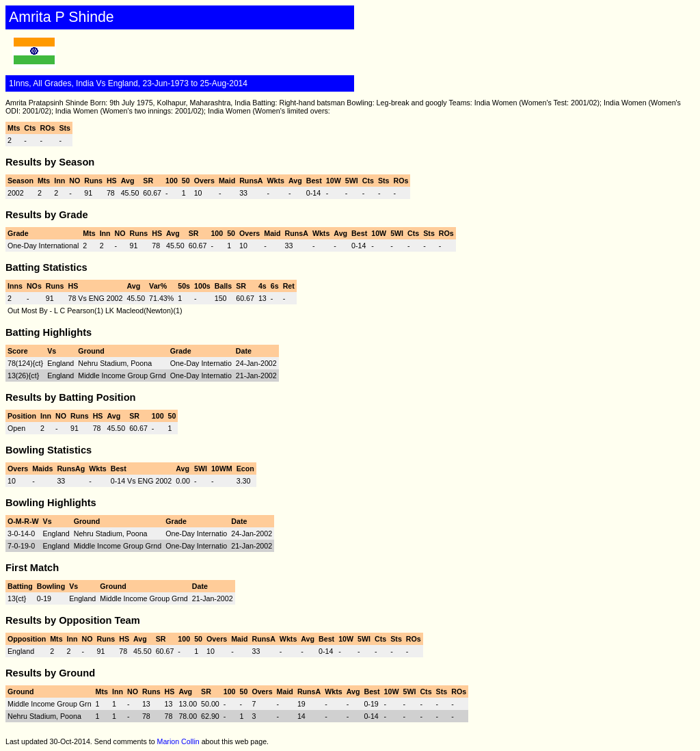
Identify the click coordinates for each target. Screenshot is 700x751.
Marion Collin (178, 741)
